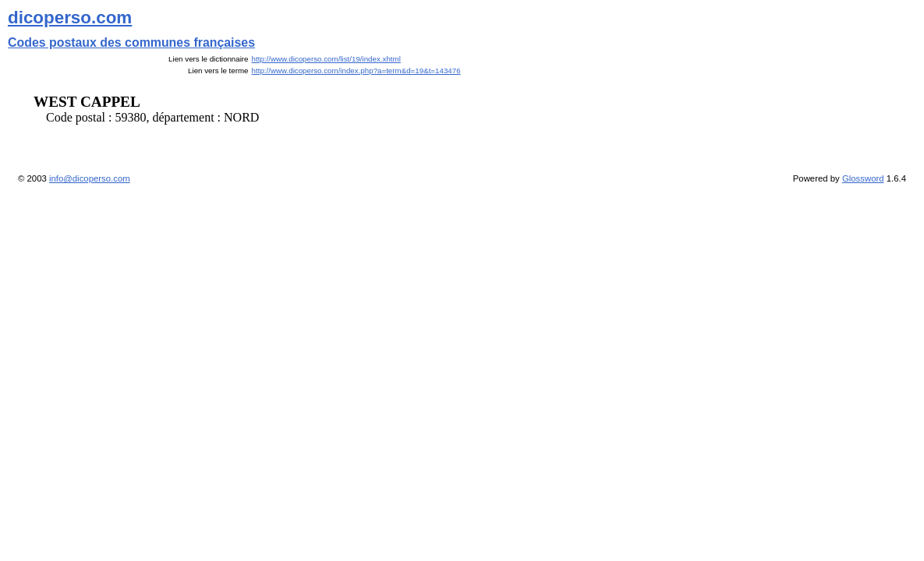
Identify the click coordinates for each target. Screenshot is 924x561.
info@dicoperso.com (90, 178)
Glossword (863, 178)
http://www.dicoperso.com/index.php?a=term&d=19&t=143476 (356, 71)
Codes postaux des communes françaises (131, 42)
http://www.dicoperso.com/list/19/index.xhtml (326, 59)
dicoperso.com (70, 18)
